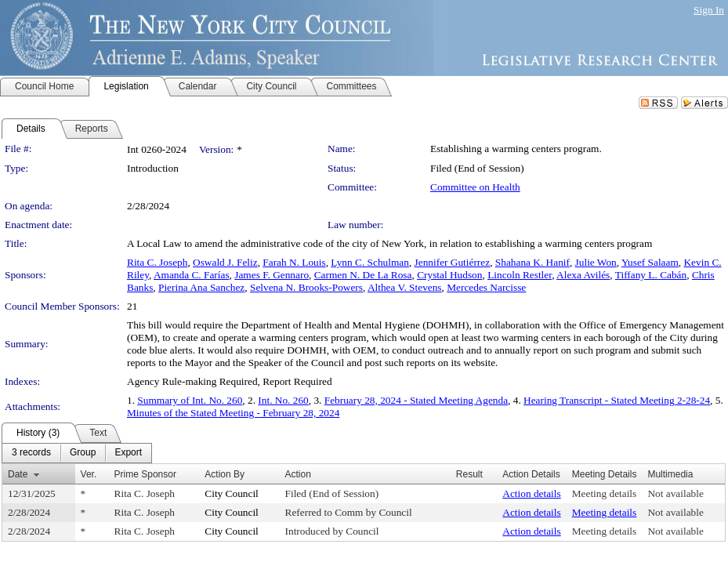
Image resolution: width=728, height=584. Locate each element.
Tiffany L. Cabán (651, 275)
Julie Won (596, 262)
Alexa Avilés (583, 275)
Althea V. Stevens (405, 287)
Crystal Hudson (449, 275)
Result (469, 474)
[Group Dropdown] (83, 453)
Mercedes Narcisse (486, 287)
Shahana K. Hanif (532, 262)
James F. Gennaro (272, 275)
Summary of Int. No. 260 (190, 400)
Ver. (89, 474)
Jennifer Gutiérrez (453, 262)
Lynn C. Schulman (370, 262)
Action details (531, 493)
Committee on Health (475, 187)
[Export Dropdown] (128, 453)
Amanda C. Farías (192, 275)
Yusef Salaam (650, 262)
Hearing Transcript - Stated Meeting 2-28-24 (617, 400)
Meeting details (605, 493)
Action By (225, 474)
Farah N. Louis (294, 262)
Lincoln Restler (520, 275)
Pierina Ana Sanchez (201, 287)
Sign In (709, 10)
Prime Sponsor (145, 474)
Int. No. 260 (283, 400)
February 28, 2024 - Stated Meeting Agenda (416, 400)
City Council (232, 493)
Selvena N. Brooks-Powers (306, 287)
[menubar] (77, 453)
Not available (675, 493)
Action (298, 474)
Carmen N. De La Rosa (363, 275)
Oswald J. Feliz (225, 262)
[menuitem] (31, 453)
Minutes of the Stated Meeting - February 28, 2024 (233, 413)
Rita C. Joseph (157, 262)
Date (18, 474)
